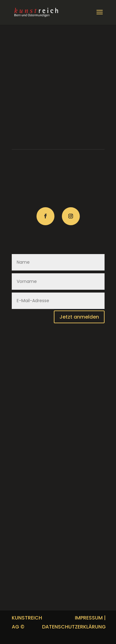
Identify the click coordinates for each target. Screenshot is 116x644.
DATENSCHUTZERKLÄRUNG (74, 627)
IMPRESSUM (89, 618)
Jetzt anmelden (79, 317)
